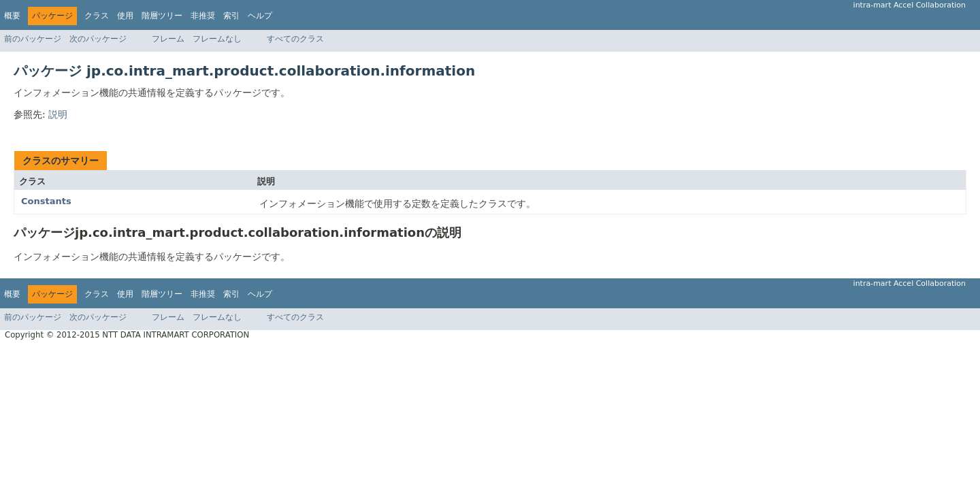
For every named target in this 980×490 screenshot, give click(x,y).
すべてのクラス (295, 39)
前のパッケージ (33, 39)
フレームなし (217, 39)
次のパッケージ (98, 39)
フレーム (168, 39)
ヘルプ (260, 16)
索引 (231, 16)
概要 (12, 16)
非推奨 (203, 16)
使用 (125, 16)
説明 (58, 114)
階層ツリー (162, 16)
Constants (46, 201)
